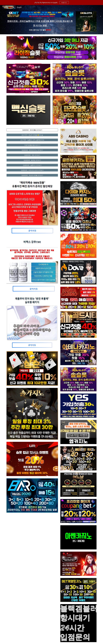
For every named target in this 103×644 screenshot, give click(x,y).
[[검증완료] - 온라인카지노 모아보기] (32, 150)
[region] (51, 3)
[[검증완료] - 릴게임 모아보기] (32, 160)
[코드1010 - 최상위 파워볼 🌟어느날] (32, 135)
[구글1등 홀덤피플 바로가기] (32, 145)
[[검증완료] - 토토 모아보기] (32, 155)
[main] (40, 25)
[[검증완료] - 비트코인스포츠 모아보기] (32, 170)
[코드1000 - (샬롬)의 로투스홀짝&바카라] (32, 140)
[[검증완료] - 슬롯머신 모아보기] (32, 165)
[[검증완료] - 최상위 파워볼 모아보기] (32, 175)
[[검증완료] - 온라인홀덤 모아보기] (32, 130)
